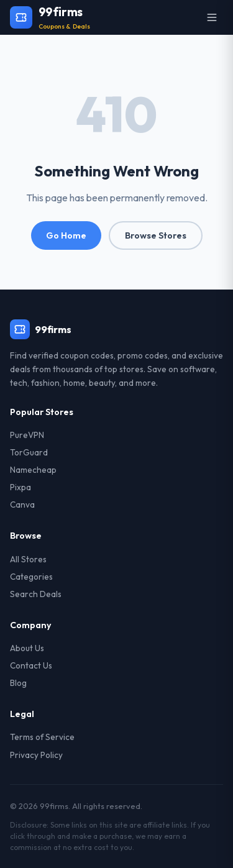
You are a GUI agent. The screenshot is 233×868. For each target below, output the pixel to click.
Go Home (66, 235)
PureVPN (27, 435)
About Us (27, 648)
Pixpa (21, 487)
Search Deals (36, 594)
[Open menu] (212, 17)
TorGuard (29, 452)
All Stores (28, 559)
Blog (18, 683)
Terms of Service (42, 737)
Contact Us (31, 665)
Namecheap (33, 470)
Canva (22, 505)
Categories (31, 577)
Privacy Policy (36, 755)
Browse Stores (156, 235)
